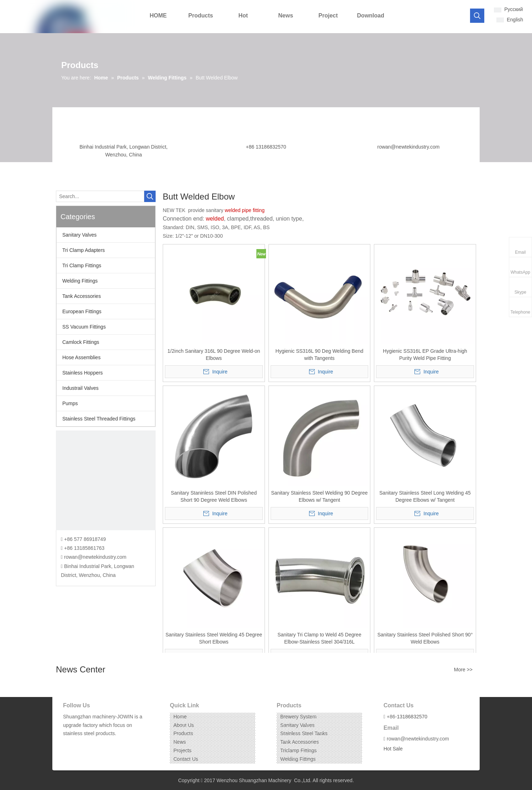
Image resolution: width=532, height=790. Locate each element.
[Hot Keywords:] (477, 16)
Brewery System (298, 717)
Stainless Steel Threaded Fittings (99, 419)
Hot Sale (393, 749)
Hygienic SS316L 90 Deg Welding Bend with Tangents (320, 355)
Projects (182, 750)
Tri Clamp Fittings (82, 265)
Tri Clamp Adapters (84, 250)
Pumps (70, 403)
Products (183, 733)
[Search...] (100, 196)
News (180, 742)
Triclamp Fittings (298, 750)
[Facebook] (68, 745)
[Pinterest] (101, 745)
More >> (463, 670)
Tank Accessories (82, 296)
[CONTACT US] (106, 480)
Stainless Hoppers (83, 373)
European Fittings (82, 311)
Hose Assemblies (81, 357)
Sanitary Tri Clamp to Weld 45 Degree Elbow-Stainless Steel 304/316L (319, 638)
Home (180, 717)
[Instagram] (90, 745)
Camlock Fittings (81, 342)
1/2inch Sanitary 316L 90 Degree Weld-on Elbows (214, 355)
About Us (184, 725)
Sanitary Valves (79, 235)
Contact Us (186, 759)
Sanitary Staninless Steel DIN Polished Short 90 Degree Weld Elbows (214, 496)
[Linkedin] (79, 745)
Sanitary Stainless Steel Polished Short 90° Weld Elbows (425, 638)
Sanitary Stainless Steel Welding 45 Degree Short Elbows (214, 638)
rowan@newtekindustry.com (408, 147)
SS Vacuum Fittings (84, 327)
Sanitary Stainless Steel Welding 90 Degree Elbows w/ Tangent (319, 496)
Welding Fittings (80, 281)
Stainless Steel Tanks (304, 733)
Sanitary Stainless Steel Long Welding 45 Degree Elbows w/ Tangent (425, 496)
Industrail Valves (80, 388)
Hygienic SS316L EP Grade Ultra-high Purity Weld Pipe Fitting (425, 355)
